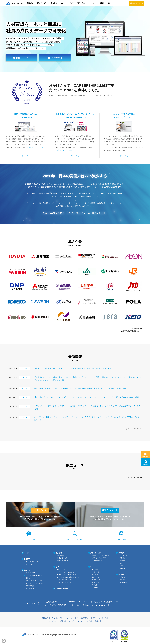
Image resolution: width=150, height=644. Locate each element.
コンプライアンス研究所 (54, 605)
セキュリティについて (64, 580)
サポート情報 (121, 539)
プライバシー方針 (57, 618)
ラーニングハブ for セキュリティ (36, 583)
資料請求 (146, 464)
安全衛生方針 (54, 621)
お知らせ (123, 577)
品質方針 (64, 621)
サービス (24, 369)
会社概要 (123, 561)
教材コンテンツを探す (75, 539)
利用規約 (45, 618)
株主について (96, 580)
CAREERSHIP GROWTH (34, 575)
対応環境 (123, 580)
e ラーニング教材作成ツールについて (69, 575)
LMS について (62, 569)
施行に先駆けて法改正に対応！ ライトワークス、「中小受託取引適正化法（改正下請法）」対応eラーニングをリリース (81, 388)
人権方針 (90, 621)
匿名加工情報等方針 (83, 618)
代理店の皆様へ (31, 588)
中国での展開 (30, 586)
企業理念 (123, 558)
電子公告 (95, 585)
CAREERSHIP (30, 573)
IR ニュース (96, 575)
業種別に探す (30, 564)
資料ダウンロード (23, 58)
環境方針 (98, 621)
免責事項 (95, 587)
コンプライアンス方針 (77, 621)
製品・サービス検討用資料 (100, 555)
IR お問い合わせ (97, 582)
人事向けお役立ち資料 (99, 558)
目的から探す (62, 555)
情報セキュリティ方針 (100, 618)
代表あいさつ (124, 555)
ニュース (24, 389)
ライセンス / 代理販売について (67, 582)
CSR (121, 566)
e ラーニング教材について (66, 572)
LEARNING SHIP (62, 588)
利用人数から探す (63, 558)
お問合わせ (123, 582)
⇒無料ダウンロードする (37, 147)
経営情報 (95, 569)
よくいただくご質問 (29, 539)
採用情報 (123, 568)
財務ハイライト (97, 577)
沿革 (121, 563)
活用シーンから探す (64, 561)
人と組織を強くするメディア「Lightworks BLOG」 (64, 602)
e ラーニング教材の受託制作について (69, 577)
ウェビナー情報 (97, 561)
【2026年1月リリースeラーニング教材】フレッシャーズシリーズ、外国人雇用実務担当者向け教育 (73, 368)
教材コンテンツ (31, 578)
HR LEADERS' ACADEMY (34, 581)
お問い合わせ (146, 457)
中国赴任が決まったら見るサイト (103, 602)
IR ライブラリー (97, 572)
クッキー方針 (70, 618)
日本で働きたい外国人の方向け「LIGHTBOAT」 (89, 605)
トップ (26, 553)
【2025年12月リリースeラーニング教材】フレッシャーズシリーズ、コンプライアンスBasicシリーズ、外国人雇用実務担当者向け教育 (87, 397)
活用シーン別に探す (32, 562)
